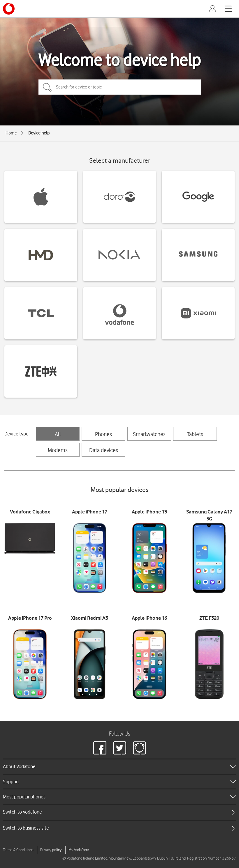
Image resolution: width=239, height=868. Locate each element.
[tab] (119, 812)
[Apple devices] (41, 197)
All (58, 434)
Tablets (195, 434)
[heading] (119, 766)
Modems (58, 450)
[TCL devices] (41, 313)
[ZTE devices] (41, 371)
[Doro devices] (119, 197)
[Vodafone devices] (119, 313)
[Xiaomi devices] (198, 313)
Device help (39, 133)
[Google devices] (198, 197)
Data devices (104, 450)
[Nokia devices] (119, 255)
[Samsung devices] (198, 255)
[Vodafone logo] (9, 9)
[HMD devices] (41, 255)
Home (11, 133)
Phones (103, 434)
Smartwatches (149, 434)
